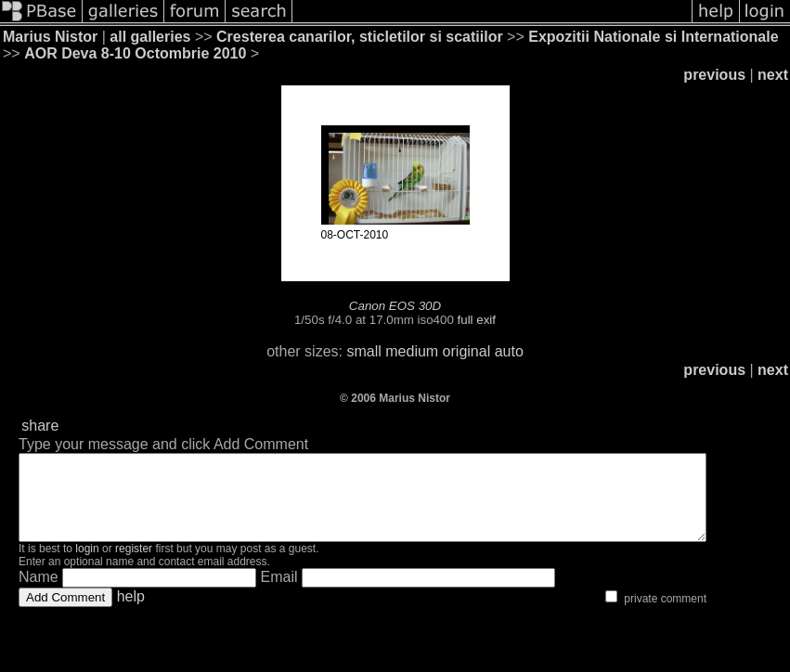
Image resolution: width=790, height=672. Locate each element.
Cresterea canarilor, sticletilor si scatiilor (360, 37)
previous (714, 75)
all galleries (150, 37)
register (134, 565)
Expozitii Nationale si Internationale (653, 37)
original (467, 351)
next (773, 75)
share (40, 426)
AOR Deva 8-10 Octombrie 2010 (135, 53)
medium (412, 351)
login (87, 565)
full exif (477, 320)
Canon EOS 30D (395, 306)
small (363, 351)
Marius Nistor (50, 37)
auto (509, 351)
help (131, 613)
